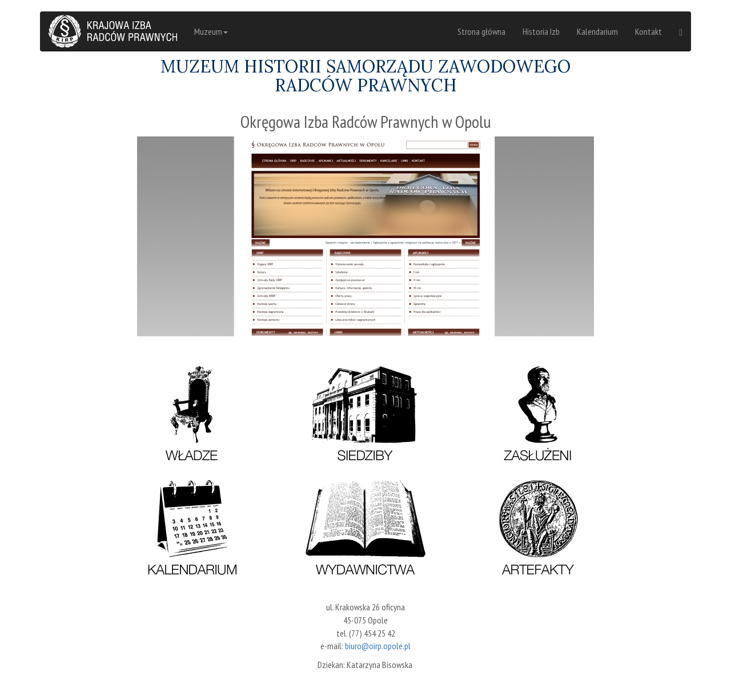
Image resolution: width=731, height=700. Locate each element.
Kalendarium (597, 31)
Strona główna (481, 31)
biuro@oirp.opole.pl (378, 646)
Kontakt (648, 31)
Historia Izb (541, 31)
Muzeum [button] (211, 31)
